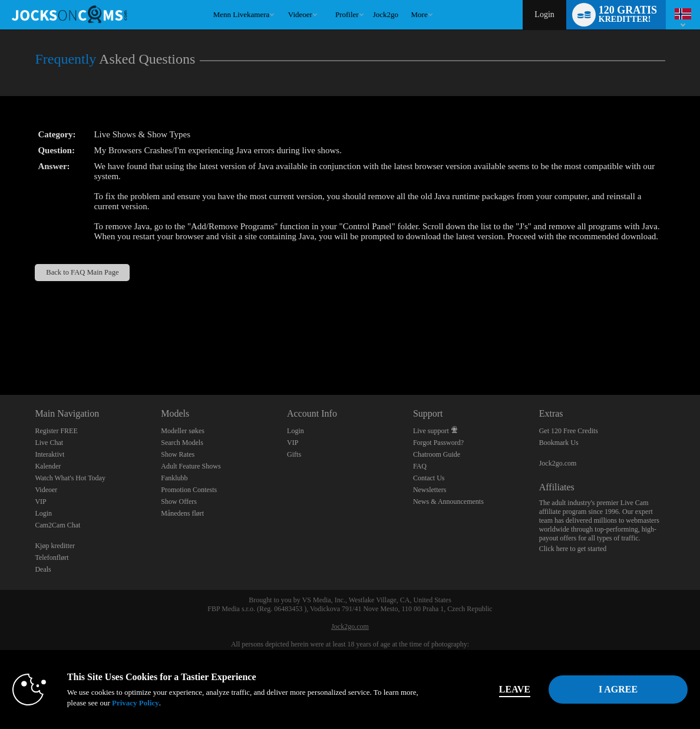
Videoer (300, 14)
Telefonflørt (52, 558)
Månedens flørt (182, 513)
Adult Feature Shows (191, 466)
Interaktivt (49, 454)
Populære (283, 0)
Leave (515, 689)
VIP (40, 502)
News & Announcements (448, 502)
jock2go (386, 14)
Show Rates (178, 454)
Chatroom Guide (437, 454)
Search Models (182, 443)
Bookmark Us (559, 443)
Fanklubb (174, 478)
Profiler (347, 14)
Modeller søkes (183, 431)
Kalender (48, 466)
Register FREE (56, 431)
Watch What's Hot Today (70, 478)
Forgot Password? (438, 443)
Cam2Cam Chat (57, 525)
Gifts (294, 454)
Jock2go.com (558, 463)
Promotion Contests (189, 490)
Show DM (0, 351)
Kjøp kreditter (55, 546)
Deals (43, 569)
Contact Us (429, 478)
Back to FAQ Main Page (82, 272)
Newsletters (430, 490)
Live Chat (49, 443)
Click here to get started (573, 549)
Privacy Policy (136, 703)
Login (544, 14)
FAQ (420, 466)
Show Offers (179, 502)
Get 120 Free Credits (569, 431)
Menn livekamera (242, 14)
